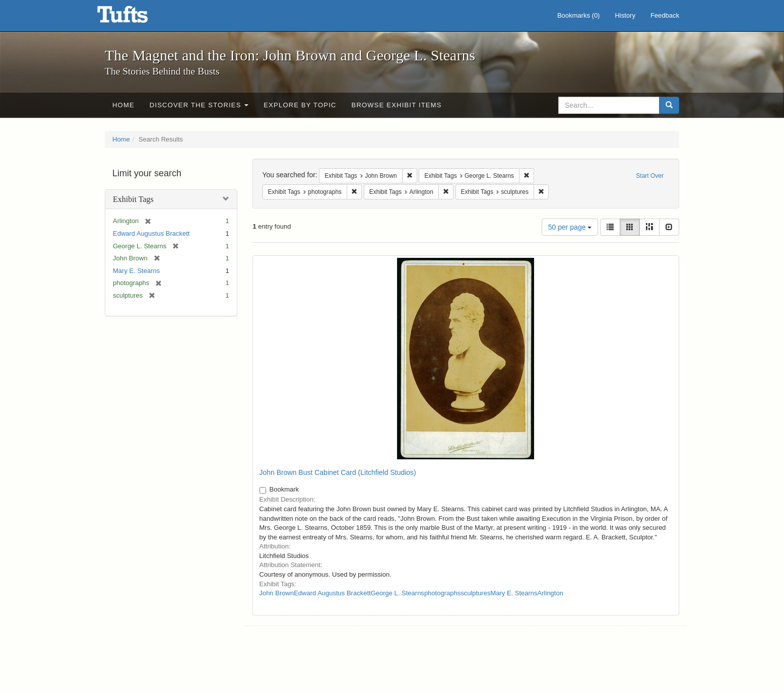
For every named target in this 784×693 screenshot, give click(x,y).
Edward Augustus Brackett (151, 233)
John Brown (277, 593)
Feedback (665, 15)
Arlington (550, 593)
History (625, 15)
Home (123, 105)
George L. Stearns (398, 593)
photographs (442, 593)
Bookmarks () (579, 15)
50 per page (570, 227)
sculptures (475, 593)
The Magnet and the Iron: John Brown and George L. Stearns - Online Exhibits (135, 18)
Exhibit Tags (133, 199)
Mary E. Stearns (136, 271)
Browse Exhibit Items (397, 105)
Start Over (650, 176)
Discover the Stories (199, 105)
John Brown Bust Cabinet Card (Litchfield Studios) (338, 472)
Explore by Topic (300, 105)
